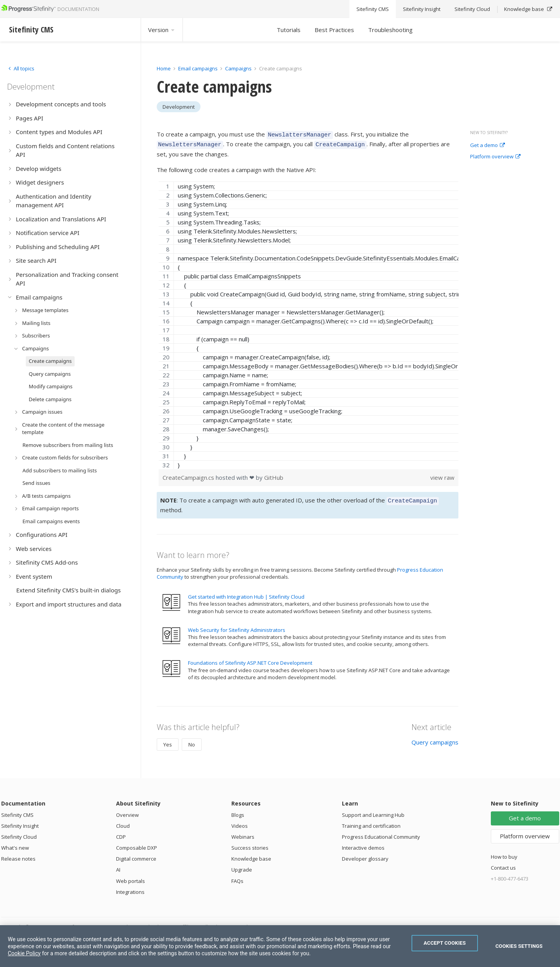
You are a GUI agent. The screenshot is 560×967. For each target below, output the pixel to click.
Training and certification (371, 822)
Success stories (250, 844)
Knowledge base (251, 855)
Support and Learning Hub (373, 811)
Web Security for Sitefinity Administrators (237, 626)
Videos (240, 822)
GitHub (274, 475)
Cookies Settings (519, 946)
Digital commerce (136, 855)
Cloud (123, 822)
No (192, 741)
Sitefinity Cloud (19, 833)
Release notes (18, 855)
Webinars (243, 833)
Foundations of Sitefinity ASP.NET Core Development (250, 659)
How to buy (504, 853)
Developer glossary (365, 855)
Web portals (131, 877)
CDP (121, 833)
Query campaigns (435, 739)
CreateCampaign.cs (189, 475)
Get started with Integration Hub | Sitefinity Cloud (246, 593)
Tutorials (289, 30)
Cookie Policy (24, 953)
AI (118, 866)
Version (162, 30)
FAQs (237, 877)
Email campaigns (198, 68)
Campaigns (238, 68)
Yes (168, 741)
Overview (127, 811)
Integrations (130, 888)
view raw (442, 475)
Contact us (503, 864)
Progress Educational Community (381, 833)
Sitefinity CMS (17, 811)
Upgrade (242, 866)
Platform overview (495, 157)
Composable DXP (137, 844)
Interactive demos (363, 844)
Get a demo (488, 145)
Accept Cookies (445, 943)
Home (164, 68)
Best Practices (334, 30)
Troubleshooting (390, 30)
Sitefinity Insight (20, 822)
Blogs (238, 811)
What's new (15, 844)
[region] (309, 323)
